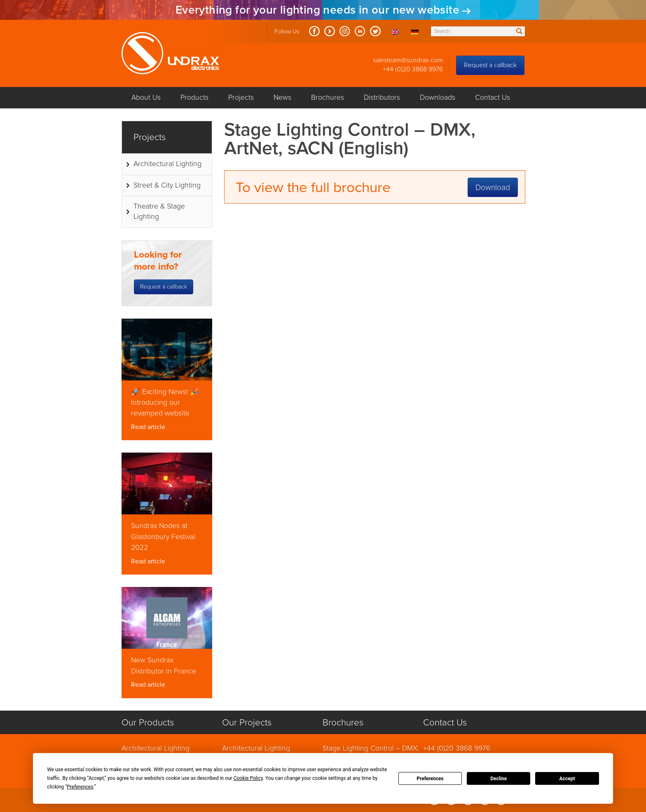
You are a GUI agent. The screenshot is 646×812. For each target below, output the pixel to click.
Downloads (438, 97)
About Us (146, 97)
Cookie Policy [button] (248, 778)
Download (493, 187)
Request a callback (490, 65)
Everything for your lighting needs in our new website (317, 10)
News (282, 97)
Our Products (148, 722)
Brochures (328, 97)
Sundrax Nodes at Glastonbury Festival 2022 (163, 537)
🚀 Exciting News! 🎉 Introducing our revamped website (165, 403)
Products (194, 97)
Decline (499, 779)
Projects (241, 97)
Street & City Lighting (167, 185)
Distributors (382, 97)
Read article (148, 427)
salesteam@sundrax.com (408, 60)
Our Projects (247, 722)
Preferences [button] (80, 787)
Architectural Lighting (167, 164)
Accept (567, 779)
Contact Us (493, 97)
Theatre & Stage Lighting (159, 211)
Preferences (430, 779)
